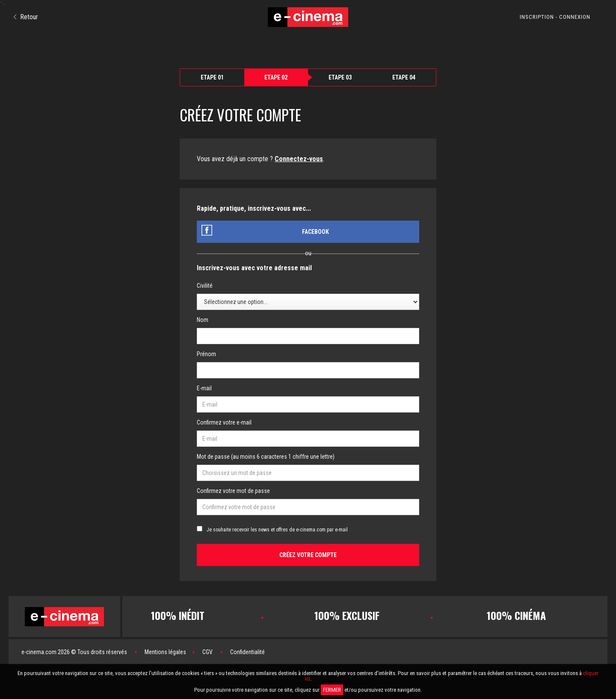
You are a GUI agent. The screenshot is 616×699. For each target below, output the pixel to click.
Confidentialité (247, 652)
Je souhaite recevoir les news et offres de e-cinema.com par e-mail (277, 530)
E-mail (204, 388)
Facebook (315, 232)
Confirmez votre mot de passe (233, 491)
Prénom (206, 354)
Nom (203, 320)
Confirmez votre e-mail (224, 422)
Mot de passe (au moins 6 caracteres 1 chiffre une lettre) (266, 457)
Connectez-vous (299, 159)
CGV (207, 652)
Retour (26, 17)
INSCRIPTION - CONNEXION (555, 17)
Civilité (205, 286)
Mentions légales (165, 652)
